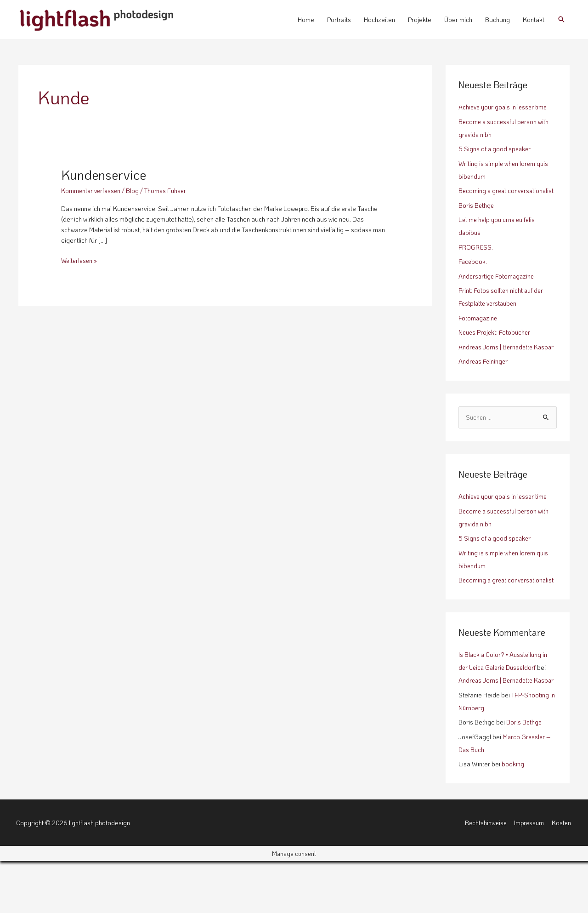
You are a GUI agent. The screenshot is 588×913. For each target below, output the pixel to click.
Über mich (458, 20)
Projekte (420, 20)
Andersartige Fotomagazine (498, 289)
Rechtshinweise (484, 874)
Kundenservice (107, 174)
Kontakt (534, 20)
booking (513, 816)
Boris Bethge (477, 218)
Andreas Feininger (484, 387)
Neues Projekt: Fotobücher (496, 345)
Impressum (529, 874)
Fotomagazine (478, 331)
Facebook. (473, 274)
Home (306, 20)
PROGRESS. (476, 260)
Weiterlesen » (80, 260)
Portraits (339, 20)
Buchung (498, 20)
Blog (135, 191)
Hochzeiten (379, 20)
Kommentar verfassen (92, 191)
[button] (561, 19)
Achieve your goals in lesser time (505, 107)
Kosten (562, 874)
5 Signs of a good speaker (495, 149)
